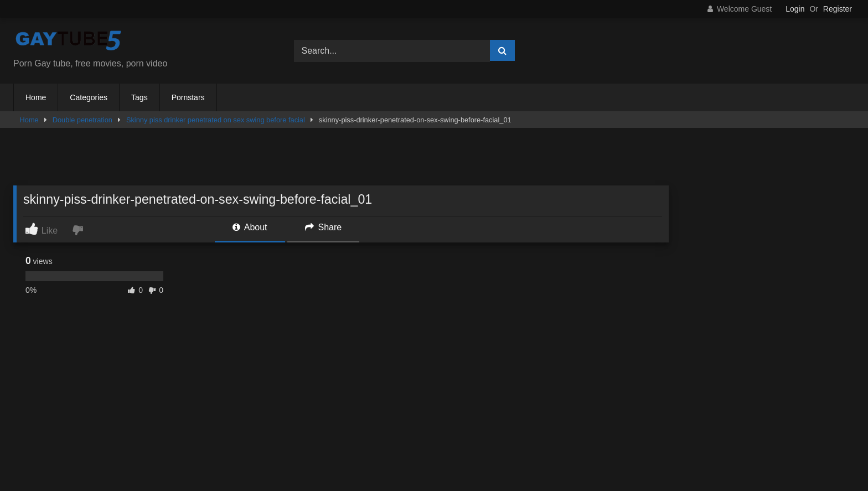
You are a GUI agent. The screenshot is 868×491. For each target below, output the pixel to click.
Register (838, 9)
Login (795, 9)
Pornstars (188, 97)
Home (36, 97)
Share (323, 227)
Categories (89, 97)
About (250, 227)
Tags (139, 97)
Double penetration (82, 120)
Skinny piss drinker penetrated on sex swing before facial (216, 120)
